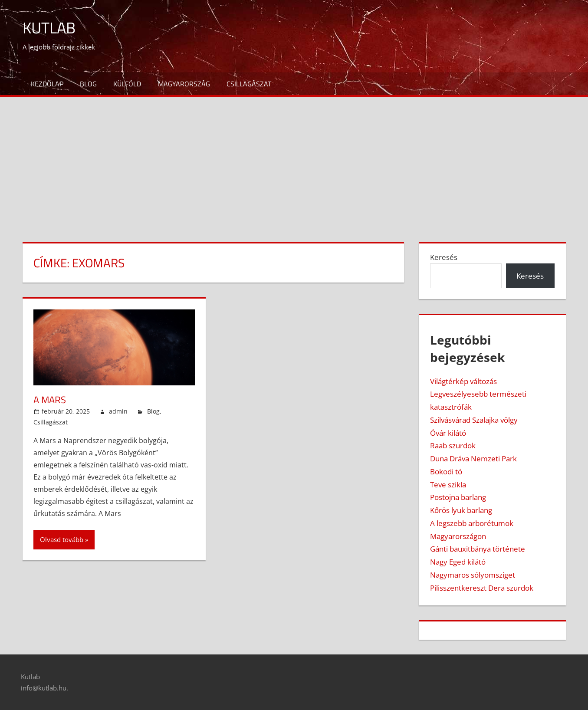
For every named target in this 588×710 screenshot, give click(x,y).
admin (118, 411)
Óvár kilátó (448, 433)
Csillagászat (249, 84)
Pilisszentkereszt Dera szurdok (482, 588)
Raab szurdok (453, 445)
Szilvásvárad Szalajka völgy (474, 420)
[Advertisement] (294, 162)
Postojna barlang (458, 497)
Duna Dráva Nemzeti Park (473, 459)
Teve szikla (448, 485)
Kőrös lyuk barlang (461, 510)
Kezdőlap (47, 84)
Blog (88, 84)
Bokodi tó (446, 472)
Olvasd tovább (62, 539)
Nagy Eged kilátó (458, 562)
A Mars (50, 400)
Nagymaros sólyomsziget (473, 575)
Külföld (127, 84)
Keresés (444, 257)
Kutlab (49, 28)
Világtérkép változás (463, 381)
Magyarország (184, 84)
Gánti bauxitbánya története (478, 549)
